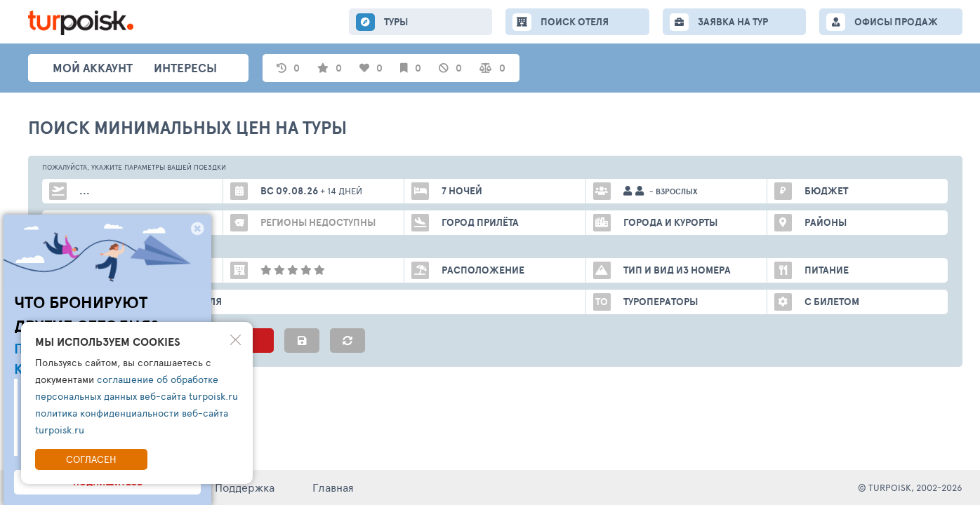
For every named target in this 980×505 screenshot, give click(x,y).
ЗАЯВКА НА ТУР (733, 22)
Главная (333, 487)
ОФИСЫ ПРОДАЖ (896, 22)
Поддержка (245, 487)
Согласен (91, 459)
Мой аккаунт (93, 68)
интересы (185, 68)
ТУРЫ (396, 22)
